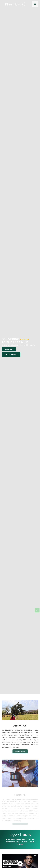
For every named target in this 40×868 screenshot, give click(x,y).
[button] (35, 4)
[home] (15, 4)
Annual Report (11, 355)
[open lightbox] (20, 864)
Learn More (20, 753)
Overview (9, 349)
